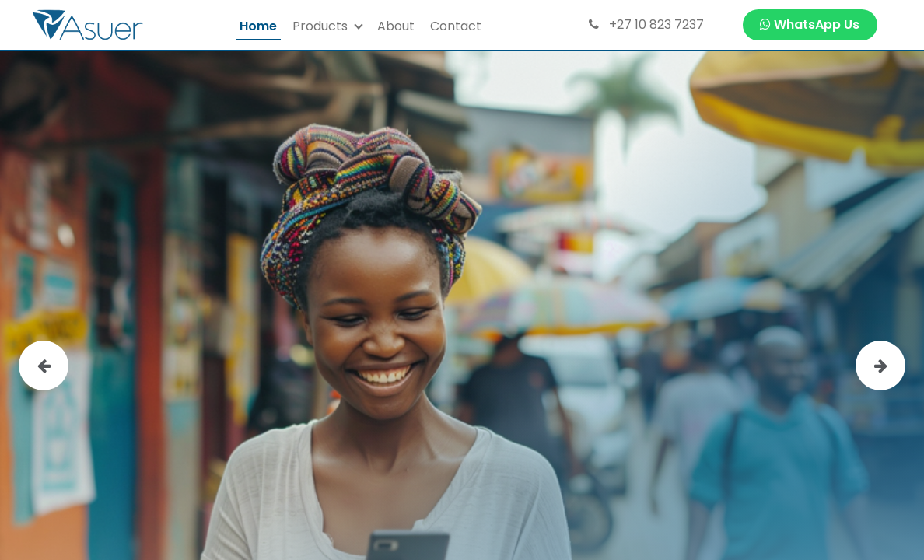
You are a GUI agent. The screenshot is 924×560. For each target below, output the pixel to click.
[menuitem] (258, 25)
